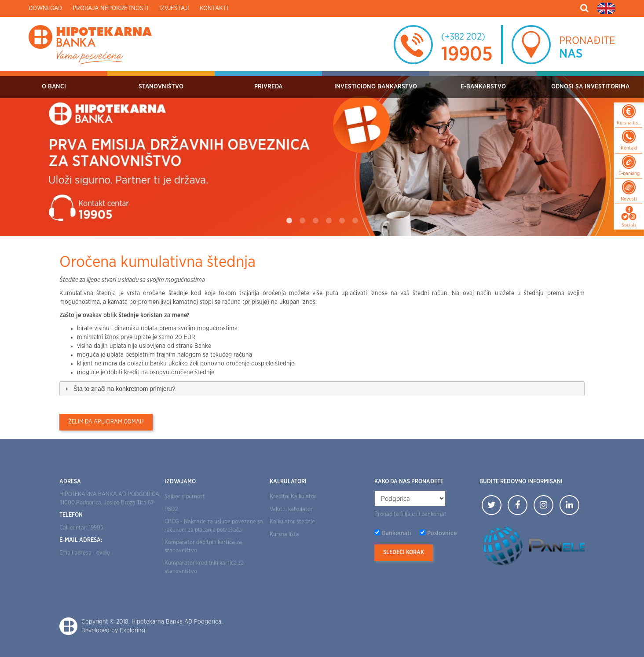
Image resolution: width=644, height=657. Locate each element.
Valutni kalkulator (291, 509)
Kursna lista (284, 535)
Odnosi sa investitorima (590, 87)
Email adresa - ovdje (85, 553)
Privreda (268, 87)
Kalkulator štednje (292, 522)
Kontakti (214, 8)
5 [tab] (342, 221)
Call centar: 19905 (81, 528)
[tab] (322, 389)
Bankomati (397, 533)
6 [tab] (355, 221)
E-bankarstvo (483, 87)
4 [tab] (329, 221)
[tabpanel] (322, 154)
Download (45, 8)
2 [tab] (302, 221)
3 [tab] (315, 221)
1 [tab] (289, 221)
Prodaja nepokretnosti (111, 8)
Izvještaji (174, 8)
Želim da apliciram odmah (106, 422)
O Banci (54, 87)
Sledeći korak (404, 553)
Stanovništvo (161, 87)
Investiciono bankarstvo (376, 87)
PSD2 (171, 509)
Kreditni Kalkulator (293, 497)
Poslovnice (442, 533)
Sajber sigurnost (185, 497)
